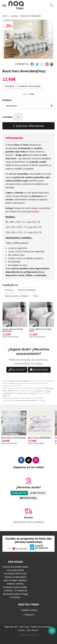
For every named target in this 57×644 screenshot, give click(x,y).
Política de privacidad (41, 627)
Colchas (38, 391)
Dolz (4, 395)
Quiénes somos (29, 610)
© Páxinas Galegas (28, 635)
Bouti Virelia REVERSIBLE (41, 438)
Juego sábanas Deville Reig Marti (39, 330)
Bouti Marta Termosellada (15, 438)
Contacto (29, 615)
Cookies (22, 630)
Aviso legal (24, 627)
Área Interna (32, 630)
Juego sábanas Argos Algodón (12, 330)
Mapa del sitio (11, 627)
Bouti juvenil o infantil (27, 393)
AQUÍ (36, 211)
